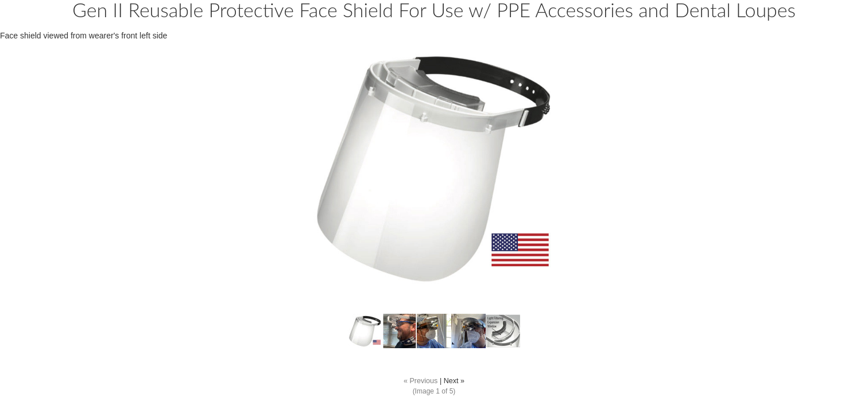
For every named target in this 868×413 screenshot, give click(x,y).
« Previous (421, 381)
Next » (454, 381)
